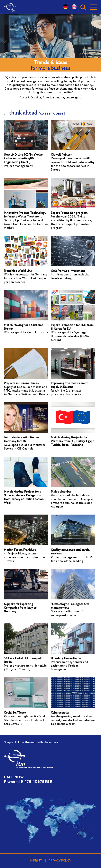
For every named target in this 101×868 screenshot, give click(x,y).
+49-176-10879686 (34, 782)
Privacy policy (60, 861)
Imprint (36, 861)
